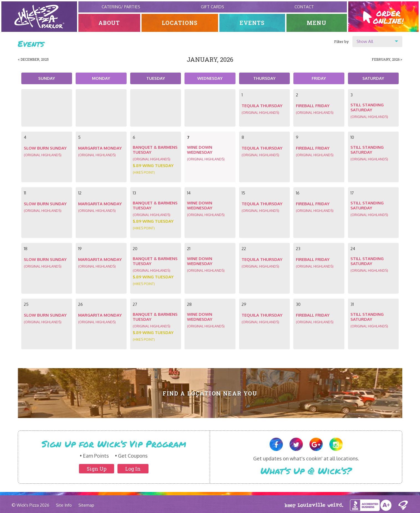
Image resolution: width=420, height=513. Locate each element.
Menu (317, 23)
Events (252, 23)
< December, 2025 (33, 59)
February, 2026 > (387, 59)
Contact (304, 7)
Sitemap (86, 505)
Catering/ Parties (121, 7)
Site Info (64, 505)
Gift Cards (212, 7)
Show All (365, 41)
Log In (133, 469)
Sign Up (97, 469)
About (109, 23)
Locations (180, 23)
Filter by (341, 42)
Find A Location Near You (210, 393)
